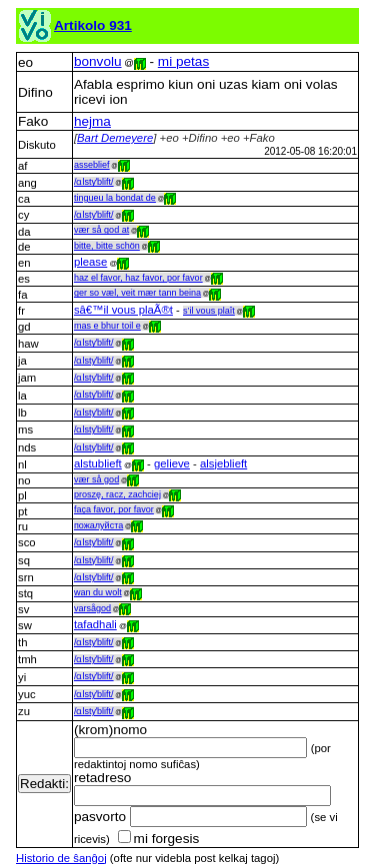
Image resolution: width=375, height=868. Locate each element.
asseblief (92, 165)
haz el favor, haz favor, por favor (138, 278)
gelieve (172, 463)
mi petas (183, 61)
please (90, 262)
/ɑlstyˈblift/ (94, 182)
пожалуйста (98, 525)
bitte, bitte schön (107, 246)
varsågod (92, 608)
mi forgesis (159, 839)
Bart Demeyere (115, 138)
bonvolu (98, 61)
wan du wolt (98, 592)
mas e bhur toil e (107, 326)
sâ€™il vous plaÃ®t (123, 310)
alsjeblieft (223, 463)
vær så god (96, 479)
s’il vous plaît (209, 311)
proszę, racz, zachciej (117, 494)
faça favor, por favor (114, 509)
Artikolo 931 (93, 25)
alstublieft (98, 463)
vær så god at (101, 230)
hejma (92, 121)
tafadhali (95, 624)
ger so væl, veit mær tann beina (137, 293)
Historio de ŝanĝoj (61, 858)
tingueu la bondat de (115, 198)
